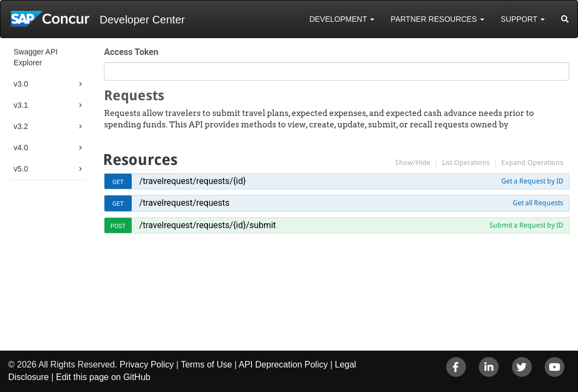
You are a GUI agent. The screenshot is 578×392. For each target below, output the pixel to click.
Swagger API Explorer (36, 57)
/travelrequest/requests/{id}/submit (208, 225)
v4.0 (21, 148)
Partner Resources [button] (438, 19)
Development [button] (342, 19)
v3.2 (21, 126)
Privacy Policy (147, 365)
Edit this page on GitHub (103, 377)
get (118, 182)
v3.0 (21, 84)
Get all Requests (538, 203)
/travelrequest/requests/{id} (193, 181)
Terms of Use (206, 365)
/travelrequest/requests (185, 203)
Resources (140, 160)
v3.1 (21, 105)
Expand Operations (532, 163)
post (118, 226)
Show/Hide (413, 163)
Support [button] (523, 19)
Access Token (131, 52)
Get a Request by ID (532, 181)
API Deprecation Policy (284, 365)
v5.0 (21, 169)
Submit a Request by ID (526, 225)
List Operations (466, 163)
